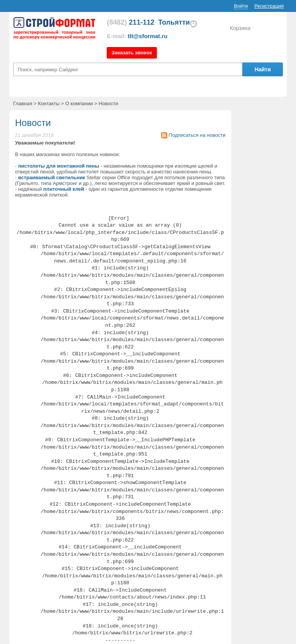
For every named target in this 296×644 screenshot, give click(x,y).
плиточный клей (64, 189)
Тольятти (174, 22)
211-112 (130, 22)
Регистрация (269, 6)
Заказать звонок (132, 53)
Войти (241, 6)
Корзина (240, 28)
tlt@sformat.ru (148, 36)
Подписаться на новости (197, 135)
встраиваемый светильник (52, 177)
